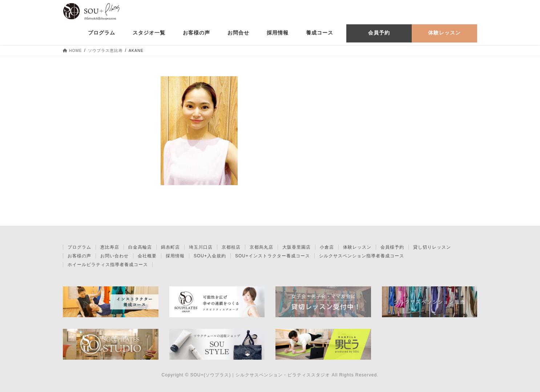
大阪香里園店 (297, 247)
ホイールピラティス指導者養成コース (108, 265)
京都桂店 (231, 247)
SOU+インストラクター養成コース (273, 256)
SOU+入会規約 (210, 256)
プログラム (79, 247)
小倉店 (327, 247)
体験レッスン (357, 247)
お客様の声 (79, 256)
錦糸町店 (170, 247)
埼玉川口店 (201, 247)
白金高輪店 (140, 247)
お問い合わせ (114, 256)
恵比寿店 (110, 247)
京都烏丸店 (261, 247)
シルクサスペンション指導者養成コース (362, 256)
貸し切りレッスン (432, 247)
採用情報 (175, 256)
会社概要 (147, 256)
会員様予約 (392, 247)
